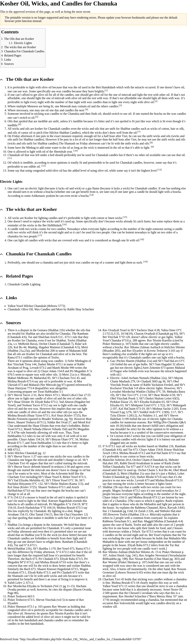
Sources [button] (13, 323)
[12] (44, 166)
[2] (156, 101)
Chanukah (54, 129)
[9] (152, 147)
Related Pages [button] (19, 276)
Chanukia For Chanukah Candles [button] (39, 254)
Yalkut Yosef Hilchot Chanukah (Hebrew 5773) (36, 306)
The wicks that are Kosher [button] (31, 209)
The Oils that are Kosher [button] (30, 79)
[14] (91, 195)
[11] (10, 158)
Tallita (151, 392)
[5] (37, 117)
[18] (142, 239)
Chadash (48, 559)
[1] (106, 90)
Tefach (136, 531)
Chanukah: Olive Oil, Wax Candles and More (35, 309)
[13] (160, 170)
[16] (64, 224)
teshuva (59, 467)
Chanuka (65, 334)
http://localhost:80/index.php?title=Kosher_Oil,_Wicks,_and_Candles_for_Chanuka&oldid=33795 (80, 639)
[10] (76, 151)
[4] (87, 109)
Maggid (149, 521)
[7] (139, 132)
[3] (120, 105)
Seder (177, 463)
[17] (40, 235)
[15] (125, 217)
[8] (151, 142)
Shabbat (125, 129)
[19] (146, 262)
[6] (20, 124)
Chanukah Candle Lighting (24, 284)
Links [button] (11, 298)
